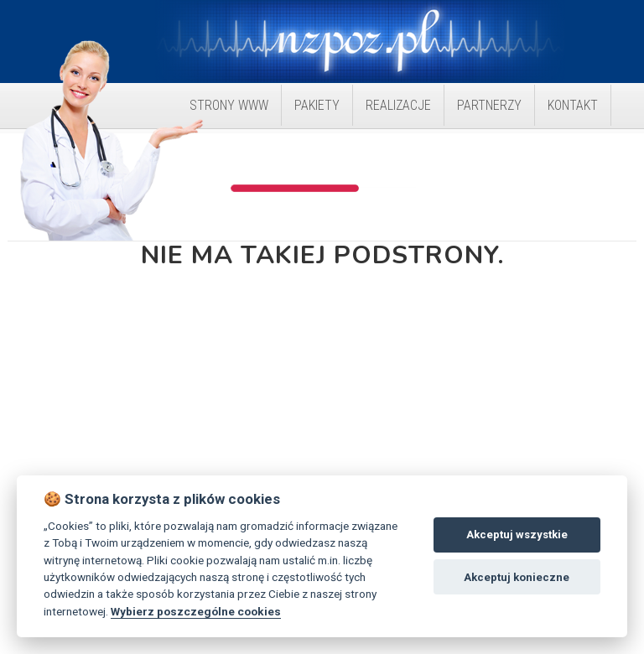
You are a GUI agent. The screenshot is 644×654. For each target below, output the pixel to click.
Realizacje (398, 105)
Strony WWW (229, 105)
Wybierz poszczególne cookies (196, 611)
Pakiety (317, 105)
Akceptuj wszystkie (517, 535)
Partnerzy (489, 105)
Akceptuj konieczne (517, 577)
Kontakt (573, 105)
